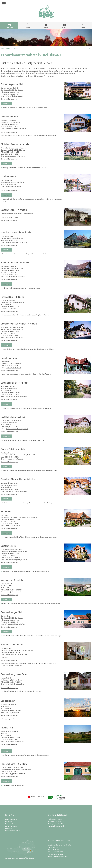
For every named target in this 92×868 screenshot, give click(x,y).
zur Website (6, 104)
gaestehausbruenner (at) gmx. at (16, 128)
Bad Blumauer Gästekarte (33, 76)
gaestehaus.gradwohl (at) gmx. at (16, 242)
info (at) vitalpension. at (13, 592)
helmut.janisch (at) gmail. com (15, 684)
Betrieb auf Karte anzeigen (9, 99)
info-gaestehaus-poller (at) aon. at (16, 560)
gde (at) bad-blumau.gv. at (61, 857)
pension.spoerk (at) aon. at (14, 459)
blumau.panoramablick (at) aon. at (17, 429)
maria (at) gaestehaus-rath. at (15, 774)
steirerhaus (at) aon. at (13, 525)
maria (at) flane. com (12, 713)
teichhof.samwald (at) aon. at (15, 276)
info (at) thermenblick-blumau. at (16, 491)
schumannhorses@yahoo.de (15, 741)
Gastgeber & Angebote (10, 48)
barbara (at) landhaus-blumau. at (16, 397)
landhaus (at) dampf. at (13, 186)
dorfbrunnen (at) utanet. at (14, 338)
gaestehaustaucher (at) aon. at (15, 156)
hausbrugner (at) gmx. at (14, 368)
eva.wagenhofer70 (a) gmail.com (16, 654)
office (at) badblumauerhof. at (15, 96)
